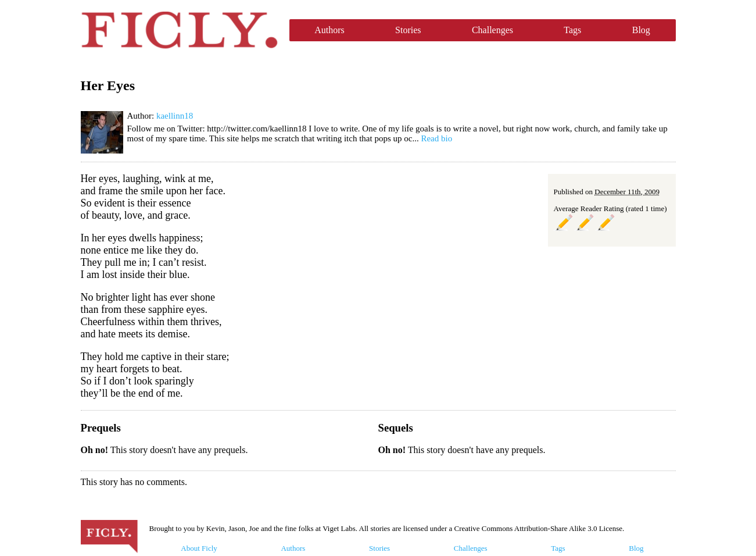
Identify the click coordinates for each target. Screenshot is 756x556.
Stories (408, 30)
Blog (641, 30)
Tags (572, 30)
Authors (329, 30)
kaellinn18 (175, 116)
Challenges (492, 30)
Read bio (436, 138)
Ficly (179, 30)
